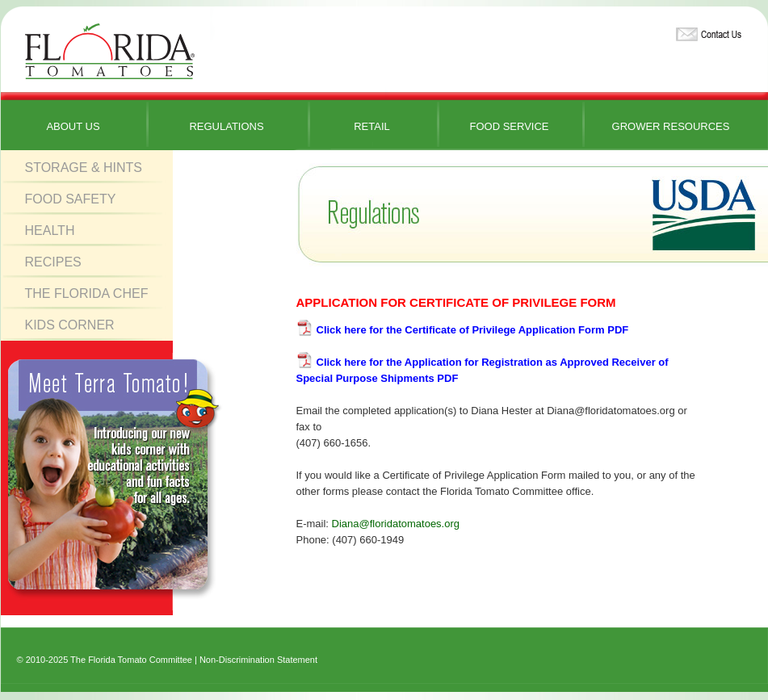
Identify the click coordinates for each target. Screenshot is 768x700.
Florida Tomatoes (110, 52)
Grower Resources (671, 126)
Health (50, 231)
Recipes (53, 262)
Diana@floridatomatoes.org (396, 524)
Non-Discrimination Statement (258, 660)
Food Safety (71, 199)
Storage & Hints (84, 168)
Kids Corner (70, 325)
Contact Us (707, 31)
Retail (372, 126)
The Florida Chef (87, 293)
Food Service (509, 126)
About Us (73, 126)
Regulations (226, 126)
